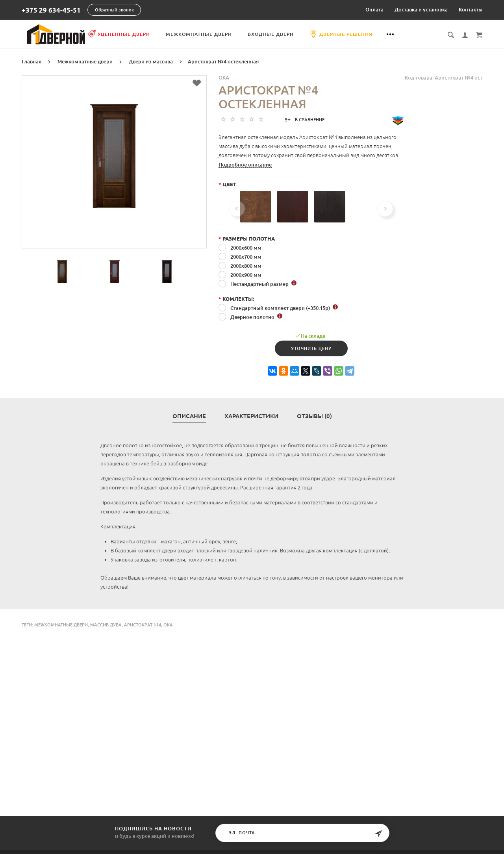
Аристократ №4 (143, 624)
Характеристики (251, 415)
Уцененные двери (148, 34)
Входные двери (300, 34)
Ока (168, 624)
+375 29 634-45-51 (51, 10)
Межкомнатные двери (228, 34)
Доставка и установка (421, 9)
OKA (224, 77)
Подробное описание (245, 164)
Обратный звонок (114, 10)
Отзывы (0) (314, 415)
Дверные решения (370, 34)
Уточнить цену (311, 348)
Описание (189, 415)
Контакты (471, 9)
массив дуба (106, 624)
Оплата (374, 9)
